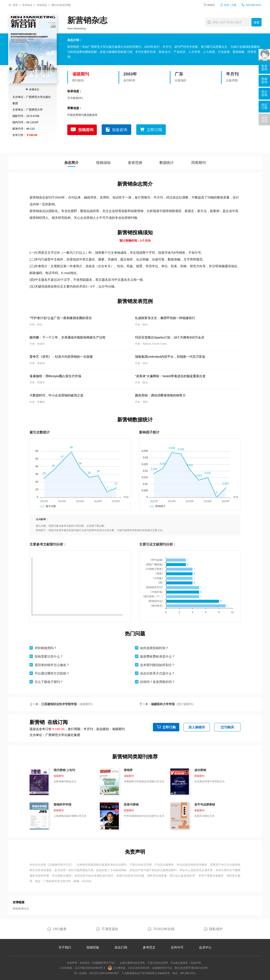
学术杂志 (27, 5)
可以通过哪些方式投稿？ (52, 673)
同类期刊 (198, 163)
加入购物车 (197, 727)
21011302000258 (139, 968)
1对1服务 (60, 929)
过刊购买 (227, 727)
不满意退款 (110, 929)
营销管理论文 (21, 909)
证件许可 (177, 947)
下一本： (167, 704)
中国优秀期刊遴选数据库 (82, 115)
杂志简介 (72, 163)
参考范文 (149, 947)
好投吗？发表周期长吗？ (157, 682)
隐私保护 (216, 929)
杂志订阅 (121, 947)
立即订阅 (154, 130)
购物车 (211, 5)
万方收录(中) (75, 98)
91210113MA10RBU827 (104, 973)
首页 (15, 5)
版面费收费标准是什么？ (157, 656)
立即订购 (169, 727)
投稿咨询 (86, 130)
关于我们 (65, 947)
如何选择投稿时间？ (154, 648)
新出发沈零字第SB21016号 (191, 968)
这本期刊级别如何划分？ (157, 665)
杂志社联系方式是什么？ (157, 673)
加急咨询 (120, 130)
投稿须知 (103, 163)
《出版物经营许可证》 (60, 865)
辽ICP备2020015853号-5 (90, 968)
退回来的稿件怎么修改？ (52, 665)
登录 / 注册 (230, 5)
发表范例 (135, 163)
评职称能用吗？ (46, 648)
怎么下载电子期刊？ (49, 682)
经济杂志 (42, 5)
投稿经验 (93, 947)
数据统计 (167, 163)
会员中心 (205, 947)
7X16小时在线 (164, 929)
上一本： (62, 704)
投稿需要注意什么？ (49, 656)
